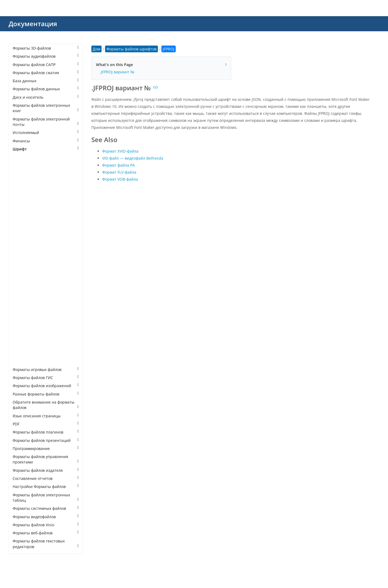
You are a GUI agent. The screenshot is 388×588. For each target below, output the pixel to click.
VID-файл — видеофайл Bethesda (133, 158)
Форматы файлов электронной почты (46, 122)
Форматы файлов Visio (46, 525)
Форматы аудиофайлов (46, 56)
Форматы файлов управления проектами (46, 459)
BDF (22, 165)
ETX (21, 206)
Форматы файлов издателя (46, 470)
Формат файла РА (118, 165)
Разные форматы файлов (46, 394)
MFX (22, 255)
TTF (21, 320)
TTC (21, 312)
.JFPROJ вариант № (117, 72)
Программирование (46, 448)
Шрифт (46, 149)
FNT (22, 214)
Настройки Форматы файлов (46, 486)
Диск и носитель (46, 97)
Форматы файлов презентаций (46, 440)
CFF (21, 173)
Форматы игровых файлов (46, 369)
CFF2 (22, 182)
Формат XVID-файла (120, 151)
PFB (21, 288)
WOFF (23, 353)
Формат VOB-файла (120, 179)
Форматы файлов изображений (46, 386)
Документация (33, 24)
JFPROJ (24, 247)
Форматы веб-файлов (46, 533)
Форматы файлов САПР (46, 65)
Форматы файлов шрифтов (43, 157)
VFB (21, 337)
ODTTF (24, 263)
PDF (46, 424)
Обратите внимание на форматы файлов (46, 405)
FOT (22, 231)
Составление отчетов (46, 478)
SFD (21, 304)
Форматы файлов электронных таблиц (46, 498)
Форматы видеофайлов (46, 517)
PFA (21, 280)
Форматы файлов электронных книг (46, 108)
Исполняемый (46, 133)
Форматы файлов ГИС (46, 378)
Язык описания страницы (46, 416)
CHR (22, 190)
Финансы (46, 141)
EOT (22, 198)
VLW (22, 345)
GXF (21, 239)
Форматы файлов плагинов (46, 432)
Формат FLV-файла (119, 172)
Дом (96, 49)
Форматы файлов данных (46, 89)
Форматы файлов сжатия (46, 73)
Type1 (23, 329)
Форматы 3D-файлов (46, 48)
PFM (22, 296)
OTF (22, 271)
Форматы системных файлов (46, 508)
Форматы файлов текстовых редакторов (46, 544)
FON (22, 223)
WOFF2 (24, 361)
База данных (46, 81)
